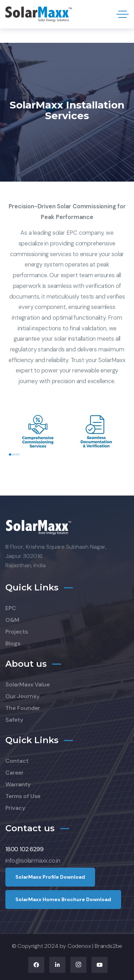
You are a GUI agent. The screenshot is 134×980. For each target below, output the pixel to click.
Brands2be (108, 946)
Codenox (79, 946)
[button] (10, 455)
